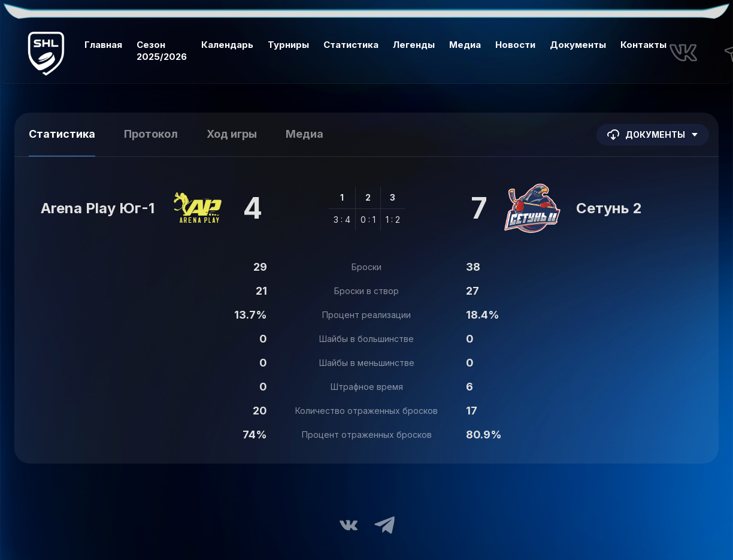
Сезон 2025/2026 (162, 51)
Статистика (351, 45)
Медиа (465, 45)
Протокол (151, 134)
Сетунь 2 (609, 208)
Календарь (227, 45)
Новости (515, 45)
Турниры (288, 45)
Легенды (414, 45)
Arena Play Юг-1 (98, 208)
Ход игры (232, 134)
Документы (578, 45)
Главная (103, 45)
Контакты (643, 45)
